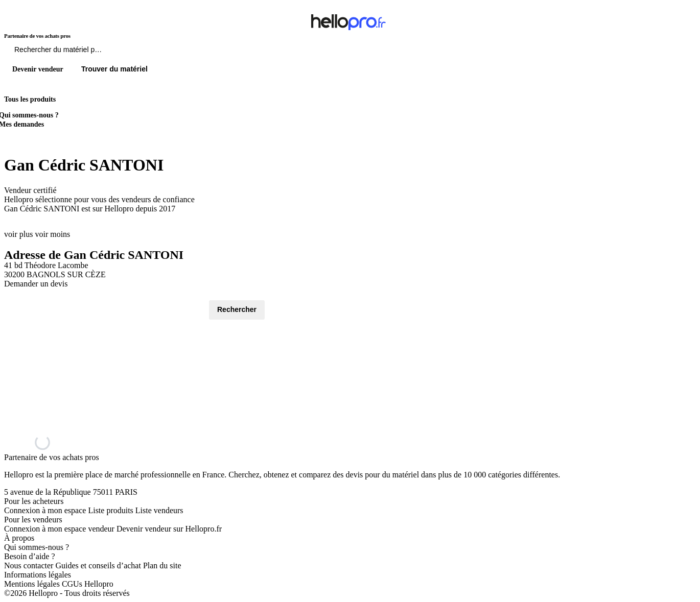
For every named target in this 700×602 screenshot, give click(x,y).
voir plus (18, 234)
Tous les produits (30, 99)
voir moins (52, 234)
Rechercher (237, 309)
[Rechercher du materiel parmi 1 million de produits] (115, 52)
